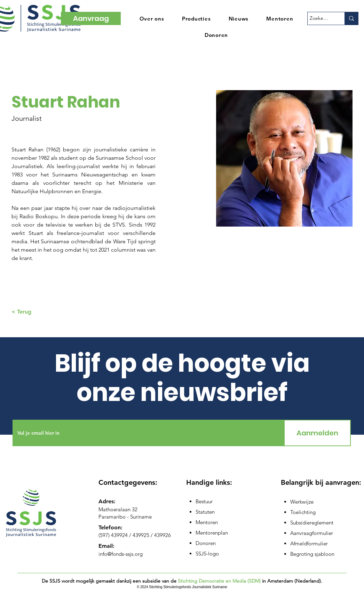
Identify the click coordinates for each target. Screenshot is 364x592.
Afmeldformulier (309, 543)
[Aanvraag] (91, 18)
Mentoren (207, 522)
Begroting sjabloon (312, 554)
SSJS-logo (207, 554)
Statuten (205, 512)
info (103, 554)
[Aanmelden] (317, 433)
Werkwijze (302, 502)
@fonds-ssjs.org (125, 554)
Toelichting (303, 512)
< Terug (21, 312)
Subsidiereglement (312, 523)
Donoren (206, 543)
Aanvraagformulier (312, 533)
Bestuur (204, 501)
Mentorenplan (212, 533)
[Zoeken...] (320, 18)
